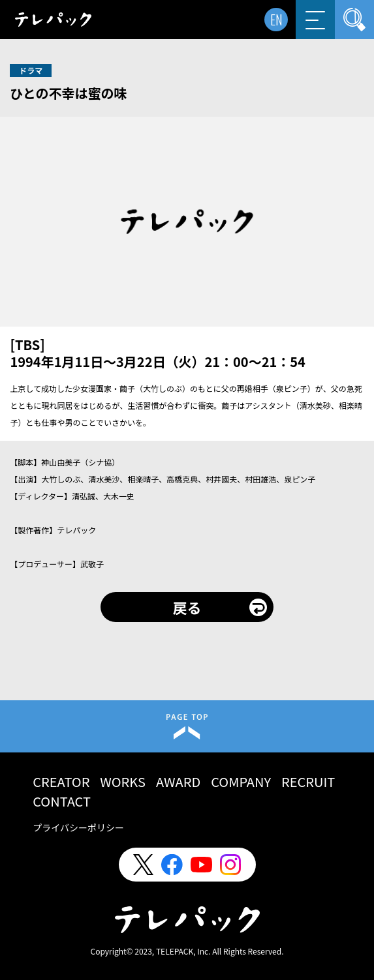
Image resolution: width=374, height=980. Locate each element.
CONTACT (62, 801)
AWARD (178, 781)
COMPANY (241, 781)
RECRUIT (308, 781)
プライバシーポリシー (78, 827)
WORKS (123, 781)
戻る (187, 607)
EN (276, 20)
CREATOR (61, 781)
